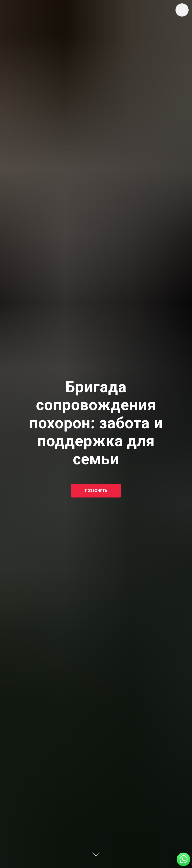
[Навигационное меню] (182, 10)
